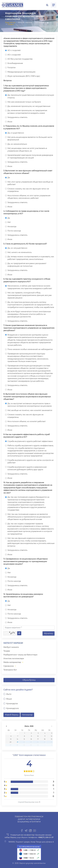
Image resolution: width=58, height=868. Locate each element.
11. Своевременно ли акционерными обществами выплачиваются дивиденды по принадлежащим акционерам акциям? (26, 561)
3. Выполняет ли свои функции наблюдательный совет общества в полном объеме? (28, 172)
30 (17, 733)
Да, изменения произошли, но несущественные (29, 106)
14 (17, 739)
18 (45, 739)
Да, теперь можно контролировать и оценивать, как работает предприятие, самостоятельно (31, 258)
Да (9, 177)
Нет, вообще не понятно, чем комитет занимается (30, 410)
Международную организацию (21, 72)
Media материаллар (12, 662)
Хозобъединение (15, 63)
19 (52, 739)
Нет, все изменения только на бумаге (24, 102)
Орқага (11, 24)
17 (38, 739)
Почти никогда (14, 231)
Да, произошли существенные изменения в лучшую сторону (31, 96)
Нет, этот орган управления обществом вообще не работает (30, 183)
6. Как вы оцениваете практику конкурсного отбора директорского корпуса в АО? (27, 280)
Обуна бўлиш (29, 680)
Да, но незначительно (17, 144)
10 (38, 736)
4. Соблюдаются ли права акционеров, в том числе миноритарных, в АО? (26, 212)
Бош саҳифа (10, 22)
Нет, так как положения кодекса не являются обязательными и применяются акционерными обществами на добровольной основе (29, 517)
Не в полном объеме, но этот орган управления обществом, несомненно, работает (29, 197)
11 (45, 736)
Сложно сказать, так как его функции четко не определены (28, 190)
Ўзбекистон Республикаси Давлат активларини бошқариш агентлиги (29, 819)
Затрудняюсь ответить (17, 117)
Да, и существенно (16, 133)
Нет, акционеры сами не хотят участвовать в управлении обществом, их (27, 150)
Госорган (12, 67)
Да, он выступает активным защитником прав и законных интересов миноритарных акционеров (30, 405)
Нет (9, 222)
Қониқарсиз (12, 708)
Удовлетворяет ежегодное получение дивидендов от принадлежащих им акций (30, 156)
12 (52, 736)
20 (11, 742)
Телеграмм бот (10, 670)
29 (11, 733)
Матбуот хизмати (11, 647)
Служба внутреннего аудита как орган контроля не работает (30, 461)
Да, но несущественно (17, 248)
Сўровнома (9, 666)
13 (11, 739)
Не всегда (12, 226)
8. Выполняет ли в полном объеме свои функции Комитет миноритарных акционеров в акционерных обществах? (27, 397)
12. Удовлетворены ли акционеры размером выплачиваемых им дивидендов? (23, 595)
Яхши (9, 699)
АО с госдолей (14, 50)
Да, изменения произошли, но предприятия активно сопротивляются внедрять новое (27, 112)
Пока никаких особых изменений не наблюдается (30, 349)
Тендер (7, 651)
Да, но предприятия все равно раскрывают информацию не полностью (27, 265)
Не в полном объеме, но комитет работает (27, 421)
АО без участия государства (20, 59)
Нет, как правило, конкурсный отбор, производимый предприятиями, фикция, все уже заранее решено (30, 295)
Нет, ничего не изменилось (20, 252)
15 (24, 739)
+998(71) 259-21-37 (45, 837)
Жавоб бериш (12, 715)
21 (18, 742)
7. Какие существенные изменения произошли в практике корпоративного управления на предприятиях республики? (29, 328)
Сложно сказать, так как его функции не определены (25, 416)
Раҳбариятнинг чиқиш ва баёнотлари (20, 655)
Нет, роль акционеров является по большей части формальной (30, 138)
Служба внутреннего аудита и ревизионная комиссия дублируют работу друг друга (27, 468)
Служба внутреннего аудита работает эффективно (30, 441)
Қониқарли (12, 703)
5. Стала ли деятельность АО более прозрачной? (25, 244)
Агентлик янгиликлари (14, 658)
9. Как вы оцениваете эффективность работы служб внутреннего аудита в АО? (27, 436)
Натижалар (27, 715)
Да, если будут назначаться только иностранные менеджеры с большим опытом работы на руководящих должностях (29, 314)
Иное (10, 122)
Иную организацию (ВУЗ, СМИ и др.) (24, 76)
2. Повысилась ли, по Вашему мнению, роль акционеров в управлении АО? (29, 127)
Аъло (9, 694)
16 (31, 739)
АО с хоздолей (14, 55)
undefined (6, 726)
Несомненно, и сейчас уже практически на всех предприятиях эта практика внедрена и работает (30, 287)
